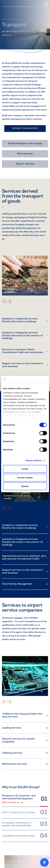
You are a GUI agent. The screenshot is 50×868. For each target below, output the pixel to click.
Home (4, 19)
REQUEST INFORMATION (25, 128)
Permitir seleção (25, 477)
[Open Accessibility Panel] (44, 862)
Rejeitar (25, 486)
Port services (25, 154)
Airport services (25, 164)
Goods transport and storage (25, 144)
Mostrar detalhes (34, 460)
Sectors (11, 19)
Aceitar (25, 469)
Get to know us (12, 803)
